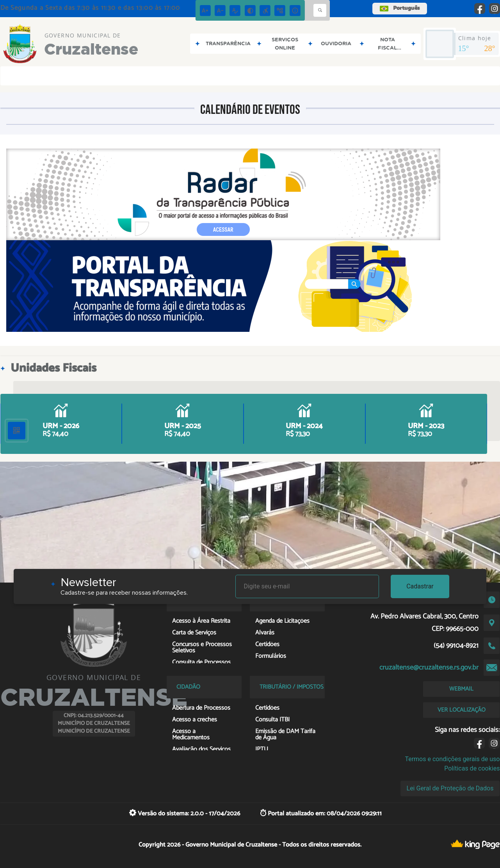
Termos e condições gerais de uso (452, 759)
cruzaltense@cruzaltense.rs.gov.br (429, 668)
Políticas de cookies (472, 768)
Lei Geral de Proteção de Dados (450, 788)
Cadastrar (420, 586)
